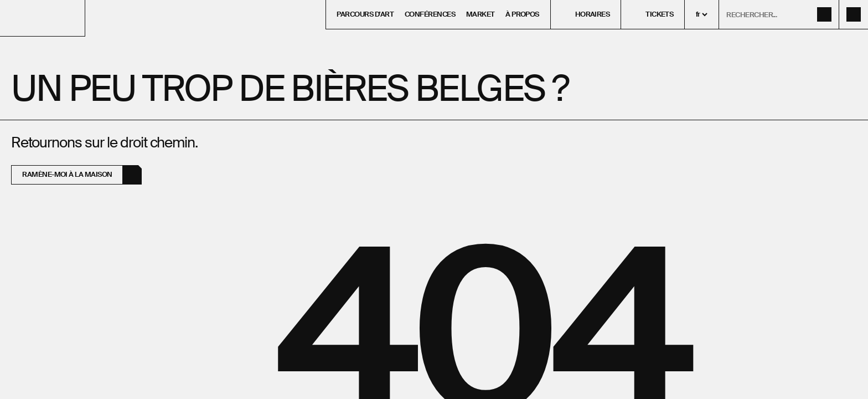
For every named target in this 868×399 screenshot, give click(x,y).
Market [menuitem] (480, 14)
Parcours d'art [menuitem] (365, 14)
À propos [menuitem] (522, 14)
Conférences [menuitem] (430, 14)
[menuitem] (586, 14)
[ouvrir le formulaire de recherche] (779, 14)
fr (698, 14)
